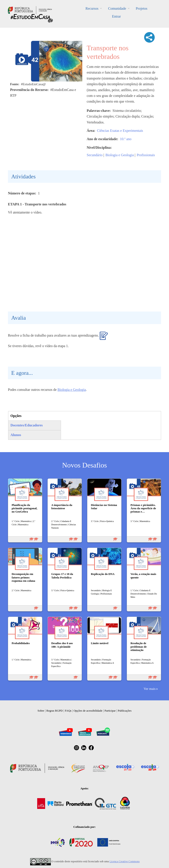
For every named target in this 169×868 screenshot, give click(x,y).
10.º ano (126, 139)
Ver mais (150, 689)
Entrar (116, 16)
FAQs (68, 711)
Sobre (41, 711)
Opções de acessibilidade (88, 711)
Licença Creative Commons (125, 861)
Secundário (95, 155)
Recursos (92, 8)
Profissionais (146, 155)
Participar (110, 711)
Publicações (125, 711)
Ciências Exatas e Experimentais (120, 131)
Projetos (141, 8)
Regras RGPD (55, 711)
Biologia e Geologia (120, 155)
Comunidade (117, 8)
